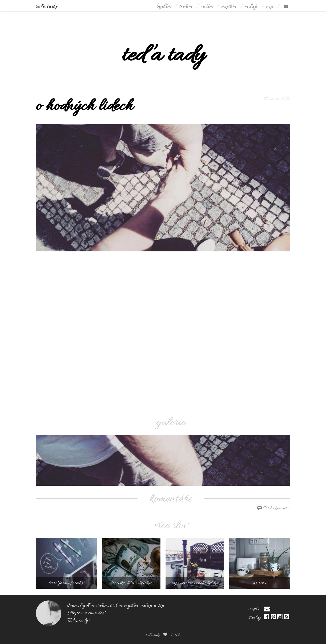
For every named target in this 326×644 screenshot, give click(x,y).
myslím (229, 6)
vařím (207, 6)
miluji (251, 6)
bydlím (164, 6)
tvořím (186, 6)
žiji (270, 6)
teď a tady (46, 6)
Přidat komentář (274, 508)
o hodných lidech (84, 107)
